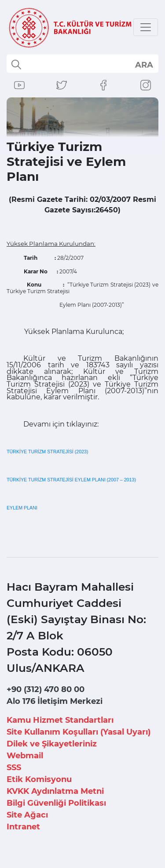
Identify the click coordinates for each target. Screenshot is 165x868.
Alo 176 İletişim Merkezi (55, 701)
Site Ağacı (27, 815)
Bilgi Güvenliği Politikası (56, 803)
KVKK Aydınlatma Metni (55, 791)
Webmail (25, 756)
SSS (14, 768)
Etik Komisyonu (39, 779)
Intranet (23, 827)
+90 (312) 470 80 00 (46, 689)
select (144, 65)
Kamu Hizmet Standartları (60, 720)
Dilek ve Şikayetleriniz (52, 744)
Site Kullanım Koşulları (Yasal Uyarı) (79, 732)
